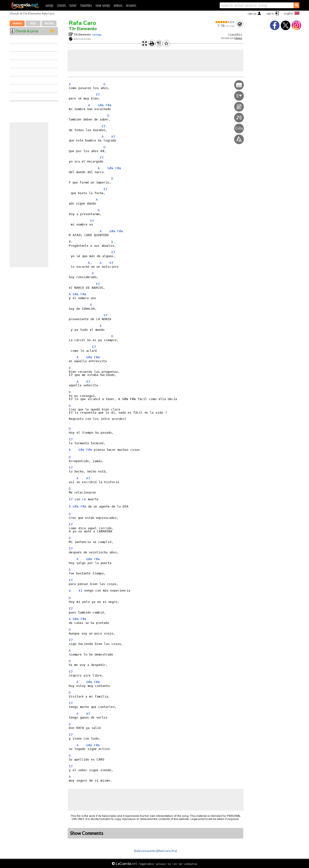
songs (49, 6)
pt (181, 864)
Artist (33, 24)
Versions (17, 24)
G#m (101, 105)
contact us (191, 864)
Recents (49, 24)
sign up (252, 13)
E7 (98, 95)
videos (118, 6)
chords (61, 6)
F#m (108, 105)
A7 (113, 137)
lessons (131, 6)
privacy (161, 864)
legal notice (147, 864)
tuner (73, 6)
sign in (270, 13)
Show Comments (87, 833)
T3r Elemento (83, 29)
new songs (103, 6)
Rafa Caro (82, 23)
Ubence (238, 38)
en (175, 864)
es (170, 864)
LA (84, 499)
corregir (97, 35)
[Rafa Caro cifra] (167, 851)
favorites (86, 6)
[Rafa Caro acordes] (146, 851)
